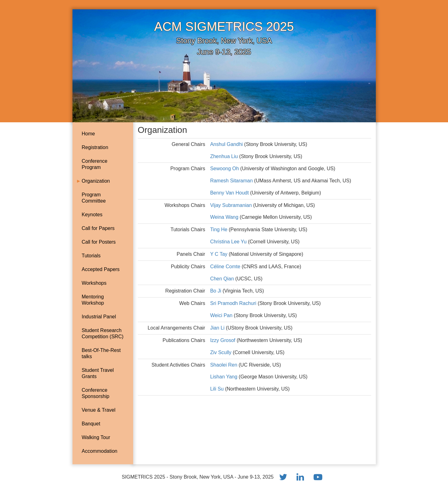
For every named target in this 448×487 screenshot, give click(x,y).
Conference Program (95, 164)
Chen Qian (223, 279)
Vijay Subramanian (231, 205)
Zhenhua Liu (224, 156)
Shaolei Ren (224, 365)
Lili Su (217, 389)
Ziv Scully (221, 352)
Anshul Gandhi (226, 144)
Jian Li (218, 328)
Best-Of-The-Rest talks (101, 353)
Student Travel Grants (98, 373)
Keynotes (92, 215)
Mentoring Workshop (93, 300)
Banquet (91, 424)
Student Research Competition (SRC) (103, 333)
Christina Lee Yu (229, 242)
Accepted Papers (101, 269)
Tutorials (91, 256)
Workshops (94, 283)
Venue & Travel (99, 410)
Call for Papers (98, 228)
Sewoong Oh (224, 169)
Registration (95, 147)
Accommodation (100, 451)
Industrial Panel (99, 317)
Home (89, 134)
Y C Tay (219, 254)
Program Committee (94, 198)
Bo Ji (216, 291)
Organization (96, 181)
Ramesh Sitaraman (231, 181)
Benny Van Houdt (230, 193)
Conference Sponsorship (96, 393)
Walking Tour (96, 437)
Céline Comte (226, 267)
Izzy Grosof (223, 340)
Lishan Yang (224, 377)
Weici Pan (222, 315)
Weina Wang (225, 217)
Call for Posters (99, 242)
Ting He (219, 229)
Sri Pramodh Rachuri (234, 303)
